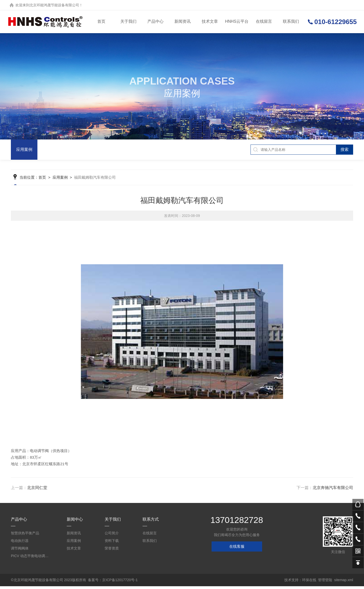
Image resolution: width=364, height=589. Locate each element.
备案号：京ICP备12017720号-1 (113, 583)
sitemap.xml (344, 583)
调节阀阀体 (20, 551)
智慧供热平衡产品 (25, 536)
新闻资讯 (183, 22)
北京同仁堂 (37, 490)
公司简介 (112, 536)
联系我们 (291, 22)
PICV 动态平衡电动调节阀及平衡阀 (30, 559)
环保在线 (309, 583)
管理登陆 (325, 583)
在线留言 (264, 22)
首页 (101, 22)
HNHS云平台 (236, 22)
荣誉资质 (112, 551)
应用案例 (24, 149)
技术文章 (210, 22)
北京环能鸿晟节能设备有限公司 (54, 5)
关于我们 (128, 22)
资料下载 (112, 543)
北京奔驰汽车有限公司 (333, 490)
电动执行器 (20, 543)
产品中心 (155, 22)
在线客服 (237, 549)
